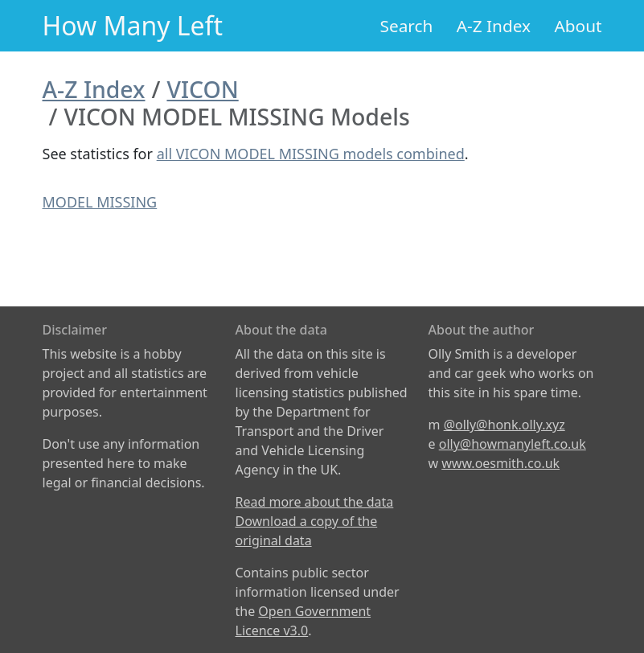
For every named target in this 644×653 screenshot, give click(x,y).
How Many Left (133, 25)
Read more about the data (315, 502)
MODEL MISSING (100, 202)
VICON (202, 89)
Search (407, 26)
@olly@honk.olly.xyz (505, 425)
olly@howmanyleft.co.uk (513, 444)
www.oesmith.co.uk (500, 463)
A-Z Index (494, 26)
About (578, 26)
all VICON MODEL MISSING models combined (311, 154)
